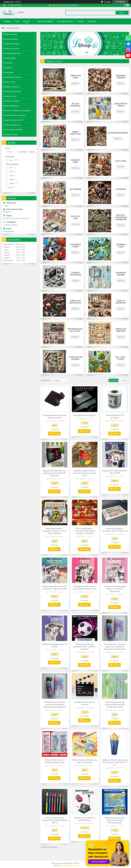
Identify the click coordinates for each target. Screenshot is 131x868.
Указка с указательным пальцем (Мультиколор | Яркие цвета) (55, 820)
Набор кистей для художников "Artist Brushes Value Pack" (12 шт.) (115, 762)
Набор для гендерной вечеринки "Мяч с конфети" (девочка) (85, 647)
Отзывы (80, 21)
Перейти (75, 83)
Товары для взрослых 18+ (75, 302)
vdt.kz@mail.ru (9, 231)
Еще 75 (11, 187)
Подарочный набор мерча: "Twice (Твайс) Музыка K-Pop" (85, 587)
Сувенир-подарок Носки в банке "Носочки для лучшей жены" (85, 473)
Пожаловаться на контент (69, 866)
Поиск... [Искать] (122, 13)
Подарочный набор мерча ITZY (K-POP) (55, 645)
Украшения (121, 189)
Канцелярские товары (121, 105)
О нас (17, 21)
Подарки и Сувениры (11, 44)
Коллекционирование (118, 133)
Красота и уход (75, 217)
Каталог (27, 21)
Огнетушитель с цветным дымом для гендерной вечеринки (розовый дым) (55, 704)
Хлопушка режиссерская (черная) (85, 703)
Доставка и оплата (65, 21)
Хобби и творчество (75, 133)
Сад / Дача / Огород (121, 358)
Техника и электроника (75, 274)
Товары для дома (75, 77)
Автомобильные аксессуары (75, 330)
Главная (7, 21)
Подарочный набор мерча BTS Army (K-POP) (115, 472)
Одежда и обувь (75, 161)
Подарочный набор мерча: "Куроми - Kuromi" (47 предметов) (115, 589)
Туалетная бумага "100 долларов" (115, 416)
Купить (56, 433)
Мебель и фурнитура (121, 302)
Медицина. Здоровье (11, 87)
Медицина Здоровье (121, 274)
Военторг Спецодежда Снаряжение (121, 217)
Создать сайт (8, 2)
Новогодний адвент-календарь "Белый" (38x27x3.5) (115, 530)
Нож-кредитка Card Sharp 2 (85, 415)
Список (125, 380)
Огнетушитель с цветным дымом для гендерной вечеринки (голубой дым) (115, 647)
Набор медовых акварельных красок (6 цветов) (85, 761)
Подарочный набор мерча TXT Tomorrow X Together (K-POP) (55, 587)
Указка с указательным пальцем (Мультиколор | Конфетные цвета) (115, 704)
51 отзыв (107, 2)
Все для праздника (75, 105)
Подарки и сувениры (121, 77)
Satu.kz (77, 863)
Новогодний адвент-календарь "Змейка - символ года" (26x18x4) (55, 531)
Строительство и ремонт (75, 358)
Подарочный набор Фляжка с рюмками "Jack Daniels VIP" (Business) (55, 473)
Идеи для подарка (45, 21)
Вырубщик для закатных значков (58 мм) (85, 819)
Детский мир (75, 189)
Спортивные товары (75, 246)
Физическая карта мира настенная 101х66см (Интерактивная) (115, 820)
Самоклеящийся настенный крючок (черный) (55, 416)
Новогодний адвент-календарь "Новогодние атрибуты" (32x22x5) (85, 531)
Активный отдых (121, 246)
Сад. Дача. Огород (10, 134)
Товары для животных (121, 330)
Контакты (92, 21)
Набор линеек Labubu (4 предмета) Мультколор (55, 761)
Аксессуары (121, 161)
